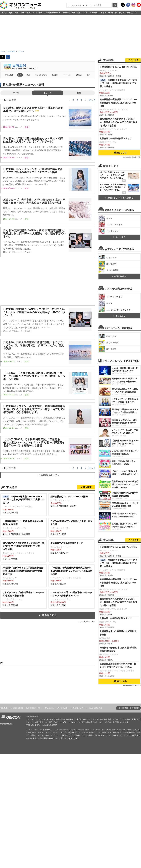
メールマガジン (63, 708)
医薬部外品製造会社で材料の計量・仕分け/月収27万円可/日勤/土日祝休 (118, 665)
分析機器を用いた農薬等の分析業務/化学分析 (118, 633)
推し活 (122, 13)
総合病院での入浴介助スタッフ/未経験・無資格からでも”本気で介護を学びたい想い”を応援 (118, 122)
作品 (28, 75)
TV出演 (55, 75)
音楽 (16, 13)
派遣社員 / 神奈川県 (72, 548)
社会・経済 (76, 13)
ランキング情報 (41, 75)
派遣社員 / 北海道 (72, 528)
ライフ (103, 13)
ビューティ (94, 13)
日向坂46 (19, 65)
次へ (91, 100)
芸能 (11, 13)
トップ (4, 13)
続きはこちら (49, 615)
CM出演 (79, 75)
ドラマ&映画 (25, 13)
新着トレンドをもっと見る (119, 198)
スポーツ (66, 13)
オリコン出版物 (17, 708)
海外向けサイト (79, 708)
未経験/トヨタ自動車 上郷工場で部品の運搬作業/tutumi (119, 649)
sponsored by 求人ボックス (86, 622)
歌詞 (89, 75)
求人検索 (87, 487)
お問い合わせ (49, 708)
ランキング (113, 13)
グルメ (85, 13)
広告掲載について (33, 708)
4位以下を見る (119, 276)
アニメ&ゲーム (38, 13)
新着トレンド (132, 13)
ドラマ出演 (67, 75)
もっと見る (119, 237)
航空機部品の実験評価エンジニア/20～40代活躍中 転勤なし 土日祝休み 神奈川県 (118, 103)
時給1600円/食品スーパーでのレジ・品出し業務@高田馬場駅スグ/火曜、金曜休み (118, 83)
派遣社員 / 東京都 (24, 504)
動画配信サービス (53, 13)
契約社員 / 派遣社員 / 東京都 (72, 501)
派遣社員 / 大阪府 (24, 551)
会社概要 (4, 708)
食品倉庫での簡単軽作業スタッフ (116, 138)
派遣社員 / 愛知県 (72, 575)
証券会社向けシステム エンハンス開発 (118, 67)
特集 (79, 93)
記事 (20, 75)
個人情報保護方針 (95, 708)
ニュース (48, 93)
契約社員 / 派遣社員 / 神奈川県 (24, 528)
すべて (16, 93)
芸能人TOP (9, 75)
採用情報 (124, 708)
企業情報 (135, 708)
